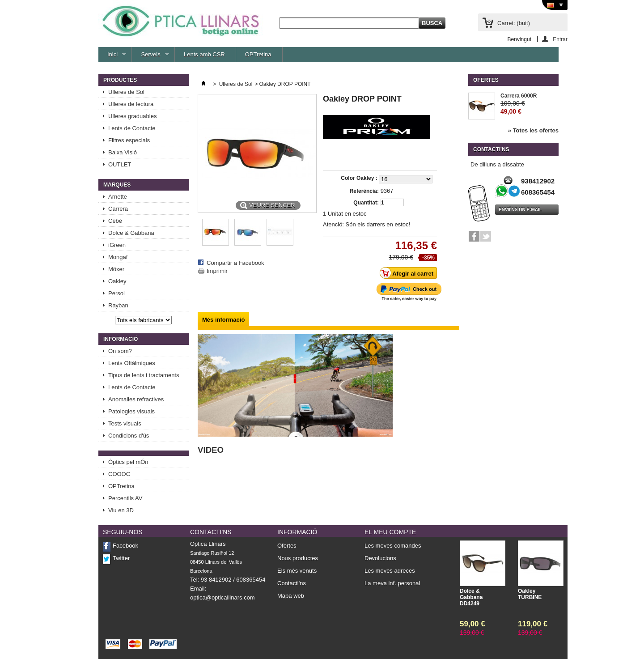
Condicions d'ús (129, 436)
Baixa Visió (123, 152)
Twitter (121, 558)
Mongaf (118, 257)
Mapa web (291, 596)
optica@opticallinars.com (222, 597)
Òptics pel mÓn (128, 462)
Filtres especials (129, 140)
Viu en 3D (121, 510)
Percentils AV (125, 498)
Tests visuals (125, 423)
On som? (120, 351)
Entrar (560, 39)
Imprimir (217, 271)
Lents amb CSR (204, 54)
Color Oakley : (360, 178)
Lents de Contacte (132, 128)
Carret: (514, 23)
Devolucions (380, 558)
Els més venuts (297, 571)
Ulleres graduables (132, 116)
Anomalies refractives (136, 399)
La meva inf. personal (392, 583)
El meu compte (390, 532)
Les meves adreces (390, 571)
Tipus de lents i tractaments (144, 375)
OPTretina (258, 54)
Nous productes (298, 558)
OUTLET (120, 164)
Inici (112, 57)
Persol (117, 293)
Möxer (116, 269)
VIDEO (211, 450)
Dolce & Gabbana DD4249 (471, 597)
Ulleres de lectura (131, 104)
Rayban (118, 305)
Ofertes (486, 80)
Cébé (115, 221)
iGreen (117, 245)
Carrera (118, 209)
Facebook (125, 546)
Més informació (223, 320)
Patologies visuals (131, 411)
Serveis (150, 57)
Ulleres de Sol (126, 92)
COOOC (119, 474)
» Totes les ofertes (533, 130)
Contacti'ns (292, 583)
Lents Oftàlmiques (132, 363)
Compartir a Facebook (235, 263)
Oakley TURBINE (530, 594)
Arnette (118, 197)
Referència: (364, 191)
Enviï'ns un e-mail (520, 210)
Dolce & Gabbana (131, 233)
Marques (117, 185)
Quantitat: (366, 203)
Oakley (117, 281)
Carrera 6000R (519, 96)
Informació (121, 339)
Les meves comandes (393, 546)
